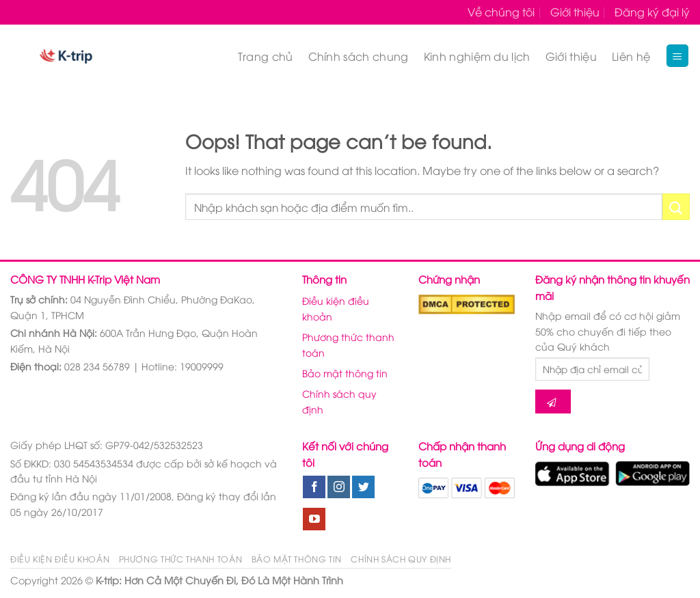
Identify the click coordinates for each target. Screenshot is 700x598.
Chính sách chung (359, 56)
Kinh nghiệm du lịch (477, 56)
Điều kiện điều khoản (336, 308)
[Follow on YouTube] (314, 519)
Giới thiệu (575, 12)
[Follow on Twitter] (363, 487)
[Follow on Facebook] (314, 487)
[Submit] (676, 207)
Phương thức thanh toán (348, 344)
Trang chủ (266, 56)
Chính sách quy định (339, 401)
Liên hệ (631, 56)
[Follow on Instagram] (339, 487)
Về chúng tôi (501, 12)
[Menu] (678, 56)
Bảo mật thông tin (345, 373)
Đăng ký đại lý (652, 12)
